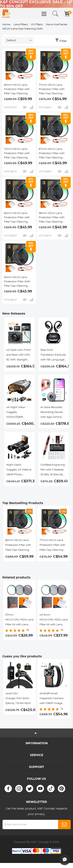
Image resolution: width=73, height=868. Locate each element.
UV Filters (37, 25)
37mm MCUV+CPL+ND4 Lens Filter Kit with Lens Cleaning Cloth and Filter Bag (19, 620)
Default (11, 41)
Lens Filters (21, 25)
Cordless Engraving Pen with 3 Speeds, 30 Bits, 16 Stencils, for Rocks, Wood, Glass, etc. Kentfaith (53, 470)
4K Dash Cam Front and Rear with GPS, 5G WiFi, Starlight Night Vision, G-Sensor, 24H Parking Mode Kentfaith (19, 355)
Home (6, 25)
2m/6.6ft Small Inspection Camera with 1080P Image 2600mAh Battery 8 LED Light (52, 699)
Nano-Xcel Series (57, 25)
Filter (63, 41)
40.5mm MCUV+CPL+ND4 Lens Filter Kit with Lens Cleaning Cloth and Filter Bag (54, 620)
